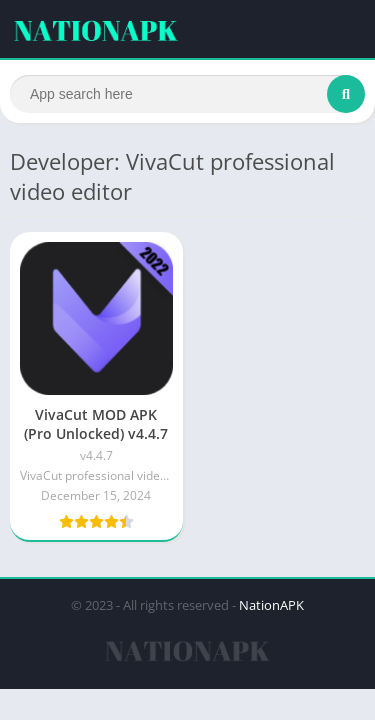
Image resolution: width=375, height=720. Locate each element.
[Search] (187, 94)
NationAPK (271, 605)
